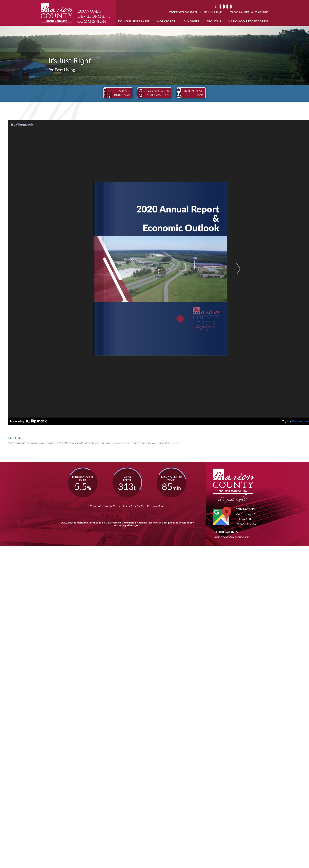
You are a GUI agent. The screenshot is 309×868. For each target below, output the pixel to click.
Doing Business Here (134, 21)
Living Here (191, 21)
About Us (214, 21)
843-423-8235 (213, 12)
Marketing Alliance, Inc (127, 525)
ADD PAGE (16, 438)
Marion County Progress (248, 21)
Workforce (166, 21)
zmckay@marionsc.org (183, 12)
